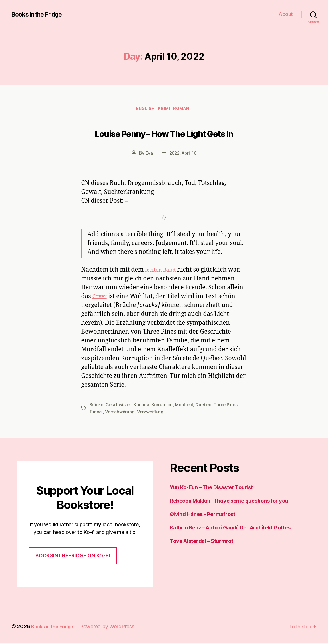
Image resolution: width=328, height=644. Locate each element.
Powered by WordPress (112, 628)
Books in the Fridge (41, 14)
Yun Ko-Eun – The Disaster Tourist (211, 489)
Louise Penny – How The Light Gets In (164, 133)
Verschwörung (121, 413)
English (143, 110)
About (286, 14)
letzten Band (163, 271)
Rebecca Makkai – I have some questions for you (229, 502)
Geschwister (119, 406)
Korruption (164, 406)
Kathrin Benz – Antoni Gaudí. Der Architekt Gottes (230, 529)
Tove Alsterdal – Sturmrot (202, 542)
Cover (101, 298)
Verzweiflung (152, 413)
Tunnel (96, 413)
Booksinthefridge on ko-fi (73, 557)
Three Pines (230, 406)
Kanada (143, 406)
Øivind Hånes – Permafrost (203, 516)
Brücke (97, 406)
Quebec (207, 406)
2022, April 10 (183, 155)
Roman (186, 110)
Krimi (165, 110)
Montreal (187, 406)
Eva (148, 155)
